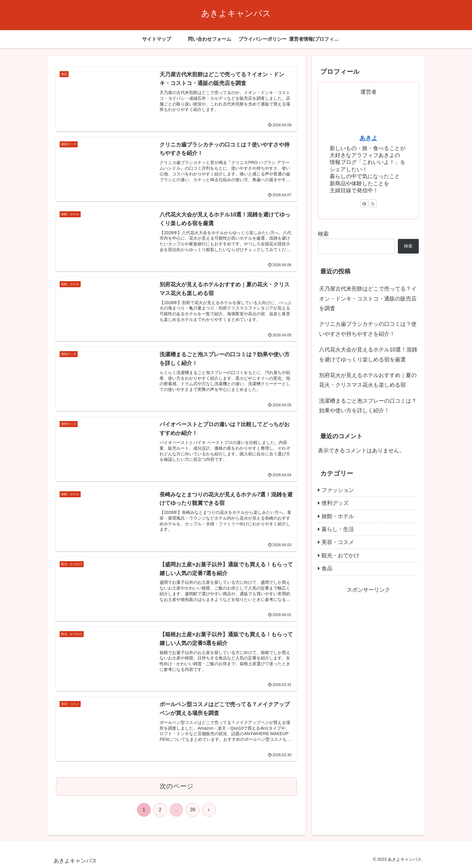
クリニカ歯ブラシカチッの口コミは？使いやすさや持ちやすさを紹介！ (368, 329)
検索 (323, 234)
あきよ (368, 138)
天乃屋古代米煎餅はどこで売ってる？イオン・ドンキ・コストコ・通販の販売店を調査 (368, 299)
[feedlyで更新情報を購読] (364, 203)
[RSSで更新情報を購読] (373, 203)
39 (193, 810)
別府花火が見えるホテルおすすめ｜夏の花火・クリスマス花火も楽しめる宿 (368, 380)
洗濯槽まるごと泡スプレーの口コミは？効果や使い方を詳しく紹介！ (368, 406)
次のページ (177, 786)
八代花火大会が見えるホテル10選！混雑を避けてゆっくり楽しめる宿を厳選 (368, 354)
